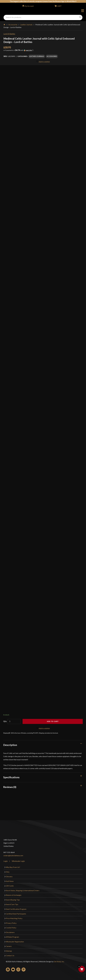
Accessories (13, 25)
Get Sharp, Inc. (59, 961)
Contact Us (10, 955)
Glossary (9, 876)
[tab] (43, 745)
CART (59, 6)
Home (5, 24)
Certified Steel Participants (16, 914)
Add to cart (53, 721)
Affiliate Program (12, 937)
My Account (29, 6)
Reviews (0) (10, 787)
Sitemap (9, 951)
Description (10, 745)
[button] (43, 51)
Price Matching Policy (14, 918)
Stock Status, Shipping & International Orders (23, 890)
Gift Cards (10, 886)
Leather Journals (26, 25)
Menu (83, 11)
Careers (9, 946)
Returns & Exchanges (14, 895)
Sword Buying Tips (13, 900)
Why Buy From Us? (13, 867)
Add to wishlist (43, 61)
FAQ (8, 872)
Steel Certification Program (16, 909)
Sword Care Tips (12, 904)
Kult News (10, 881)
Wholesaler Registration (15, 942)
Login (6, 861)
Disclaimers (10, 932)
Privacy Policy (11, 923)
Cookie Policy (11, 928)
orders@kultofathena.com (13, 855)
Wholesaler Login (18, 861)
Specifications (11, 777)
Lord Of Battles (9, 34)
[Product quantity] (14, 721)
